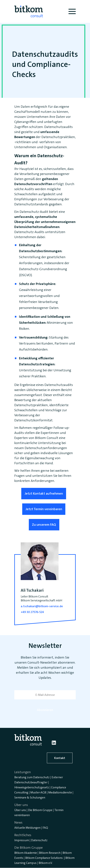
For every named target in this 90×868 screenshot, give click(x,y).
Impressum (22, 840)
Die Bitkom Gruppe (40, 810)
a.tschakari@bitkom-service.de (42, 606)
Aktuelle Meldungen (27, 828)
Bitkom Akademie (26, 853)
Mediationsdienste (60, 792)
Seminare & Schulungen (30, 797)
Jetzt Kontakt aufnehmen (44, 493)
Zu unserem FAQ (44, 525)
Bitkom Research (50, 853)
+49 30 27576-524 (32, 612)
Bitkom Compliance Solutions (44, 858)
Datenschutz (39, 840)
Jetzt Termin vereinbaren (44, 509)
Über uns (20, 810)
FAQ (45, 828)
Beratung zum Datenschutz (32, 777)
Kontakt (60, 758)
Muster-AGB (38, 792)
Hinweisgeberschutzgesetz (32, 787)
